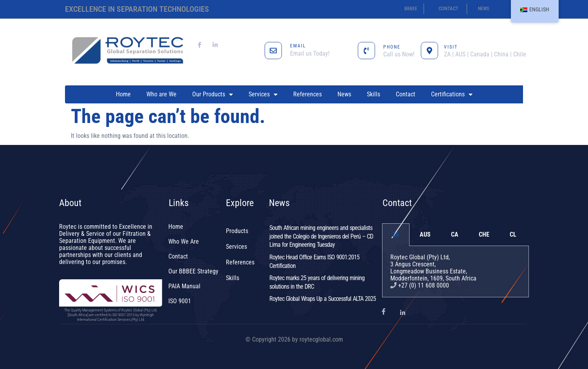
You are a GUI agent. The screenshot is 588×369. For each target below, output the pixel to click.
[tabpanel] (455, 272)
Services (263, 94)
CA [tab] (455, 234)
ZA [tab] (396, 234)
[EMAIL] (273, 51)
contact (448, 8)
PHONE (392, 47)
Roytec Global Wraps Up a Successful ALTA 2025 (323, 299)
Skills (373, 94)
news (483, 9)
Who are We (161, 94)
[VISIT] (429, 51)
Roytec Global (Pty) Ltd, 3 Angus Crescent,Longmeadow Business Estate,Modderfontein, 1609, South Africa (433, 268)
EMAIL (298, 46)
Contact (406, 94)
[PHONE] (366, 51)
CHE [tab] (484, 234)
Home (123, 94)
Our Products (213, 94)
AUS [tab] (425, 234)
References (308, 94)
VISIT (451, 47)
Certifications (452, 94)
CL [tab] (513, 234)
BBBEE (411, 9)
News (344, 94)
